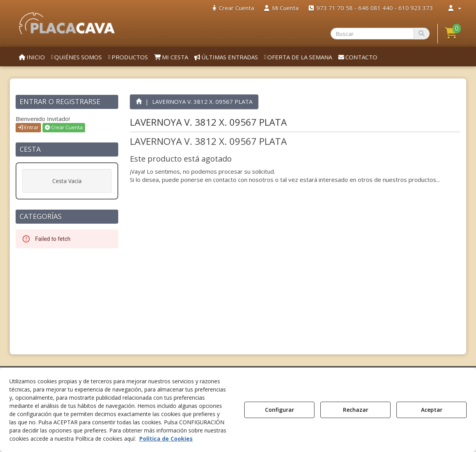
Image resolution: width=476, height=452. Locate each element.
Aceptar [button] (432, 410)
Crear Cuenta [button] (64, 127)
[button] (67, 23)
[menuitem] (233, 8)
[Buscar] (422, 34)
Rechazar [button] (356, 410)
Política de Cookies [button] (166, 439)
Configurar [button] (280, 410)
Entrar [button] (28, 127)
